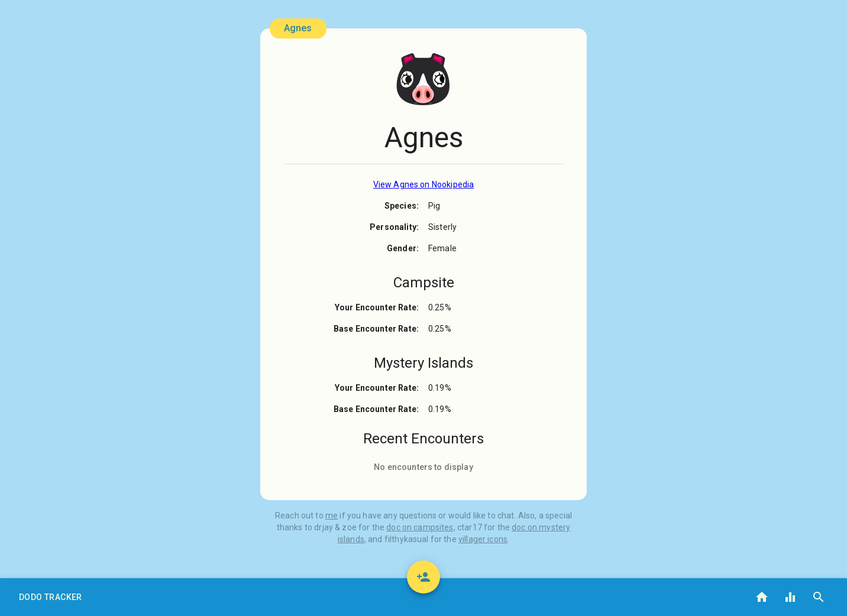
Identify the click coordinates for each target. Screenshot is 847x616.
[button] (51, 597)
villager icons (483, 539)
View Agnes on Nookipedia (424, 184)
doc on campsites (420, 527)
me (332, 516)
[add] (423, 577)
